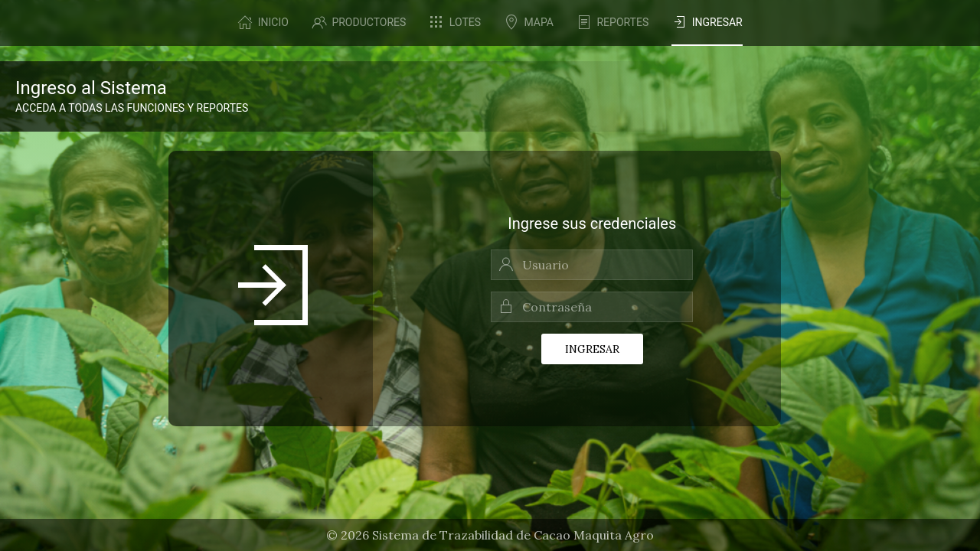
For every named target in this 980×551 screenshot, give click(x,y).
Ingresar (592, 349)
